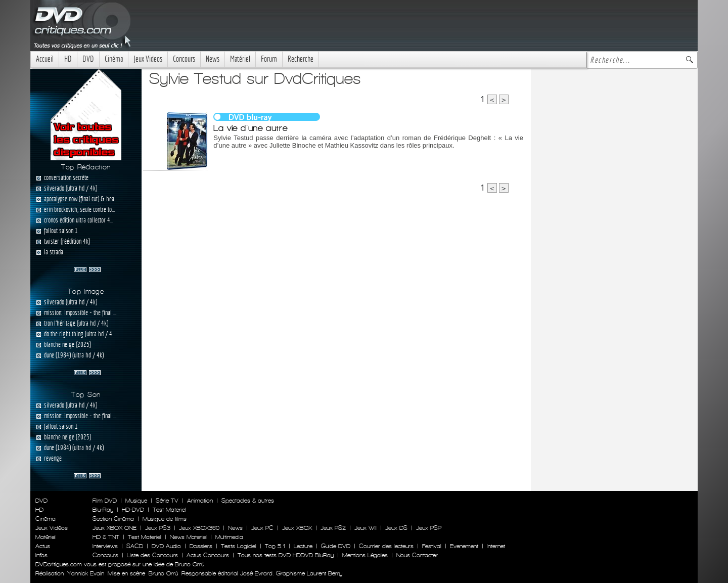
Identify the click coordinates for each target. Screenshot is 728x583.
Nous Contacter (416, 555)
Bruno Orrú (163, 573)
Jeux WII (366, 528)
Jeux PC (262, 528)
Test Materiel (169, 510)
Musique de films (165, 519)
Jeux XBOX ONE (115, 528)
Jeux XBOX (297, 528)
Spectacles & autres (248, 501)
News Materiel (188, 537)
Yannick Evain (86, 573)
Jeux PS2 (333, 528)
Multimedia (229, 537)
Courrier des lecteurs (386, 546)
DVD (88, 59)
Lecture (303, 546)
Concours (184, 59)
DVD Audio (166, 546)
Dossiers (201, 546)
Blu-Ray (103, 510)
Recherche (301, 59)
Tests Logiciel (239, 546)
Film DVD (105, 501)
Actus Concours (208, 555)
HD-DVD (133, 510)
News (213, 59)
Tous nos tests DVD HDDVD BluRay (286, 555)
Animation (200, 501)
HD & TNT (106, 537)
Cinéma (114, 59)
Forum (269, 59)
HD (68, 59)
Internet (496, 546)
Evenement (464, 546)
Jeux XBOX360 (199, 528)
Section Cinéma (113, 519)
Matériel (240, 59)
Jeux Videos (148, 59)
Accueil (45, 59)
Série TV (167, 501)
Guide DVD (336, 546)
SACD (135, 546)
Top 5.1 (275, 546)
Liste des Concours (152, 555)
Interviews (105, 546)
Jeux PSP (429, 528)
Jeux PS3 (158, 528)
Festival (432, 546)
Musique (136, 501)
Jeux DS (396, 528)
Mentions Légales (365, 555)
